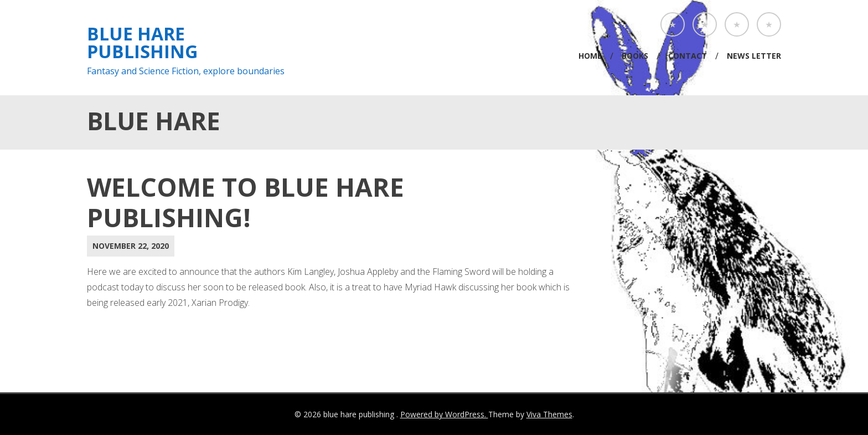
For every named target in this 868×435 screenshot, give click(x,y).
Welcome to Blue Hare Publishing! (246, 202)
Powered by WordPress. (444, 414)
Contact (688, 56)
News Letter (754, 56)
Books (635, 56)
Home (590, 56)
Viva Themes (549, 414)
